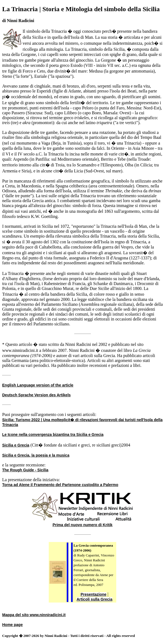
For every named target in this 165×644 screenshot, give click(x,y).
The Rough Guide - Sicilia (25, 470)
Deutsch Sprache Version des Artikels (36, 395)
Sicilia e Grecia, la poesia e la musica (36, 455)
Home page (12, 625)
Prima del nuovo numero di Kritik (82, 525)
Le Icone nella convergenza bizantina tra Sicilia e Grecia (53, 435)
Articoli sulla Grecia (94, 599)
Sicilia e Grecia (16, 445)
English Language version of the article (38, 385)
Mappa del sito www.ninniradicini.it (34, 615)
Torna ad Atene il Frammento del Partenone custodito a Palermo (60, 485)
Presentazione (94, 594)
